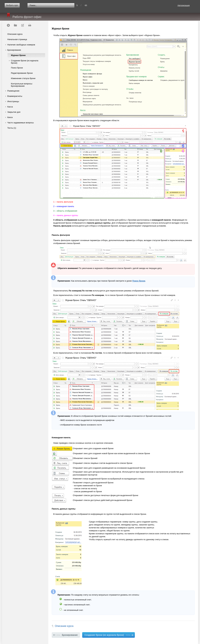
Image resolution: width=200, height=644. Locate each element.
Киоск (10, 117)
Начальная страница (17, 39)
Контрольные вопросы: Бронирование (22, 85)
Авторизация (184, 5)
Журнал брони (18, 55)
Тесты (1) (12, 128)
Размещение (13, 91)
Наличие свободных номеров (21, 45)
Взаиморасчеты (15, 96)
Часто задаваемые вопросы (21, 123)
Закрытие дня (14, 112)
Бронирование (14, 50)
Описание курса (15, 34)
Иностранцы (13, 101)
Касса (10, 107)
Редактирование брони (22, 73)
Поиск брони (17, 68)
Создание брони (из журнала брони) (25, 62)
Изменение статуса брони (23, 78)
